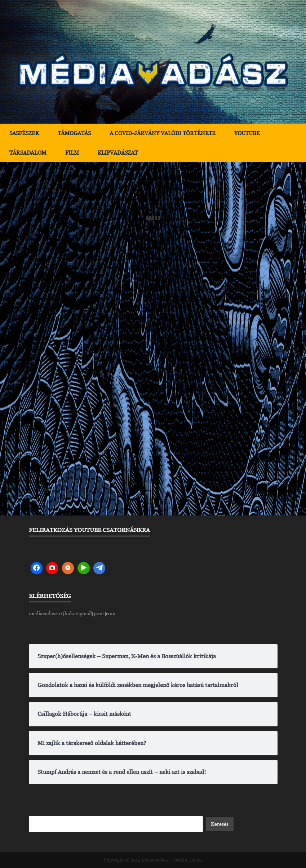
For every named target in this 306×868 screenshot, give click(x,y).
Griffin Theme (188, 860)
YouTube (247, 133)
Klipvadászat (118, 153)
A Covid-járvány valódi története (163, 133)
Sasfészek (24, 133)
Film (72, 153)
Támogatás (74, 133)
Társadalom (28, 153)
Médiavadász (155, 860)
